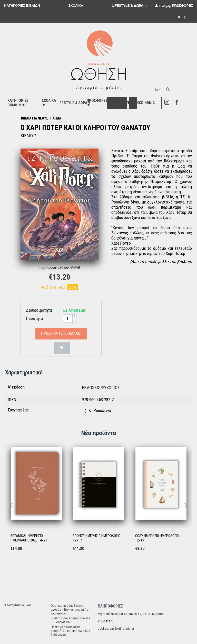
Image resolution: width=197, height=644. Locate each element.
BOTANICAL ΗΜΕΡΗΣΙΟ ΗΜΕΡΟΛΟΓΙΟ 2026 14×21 (29, 538)
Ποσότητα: (35, 318)
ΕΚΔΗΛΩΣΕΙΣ (121, 103)
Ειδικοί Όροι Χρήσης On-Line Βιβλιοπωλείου (70, 620)
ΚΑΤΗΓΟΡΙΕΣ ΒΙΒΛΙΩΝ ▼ (18, 103)
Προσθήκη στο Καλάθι (61, 333)
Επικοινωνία (144, 103)
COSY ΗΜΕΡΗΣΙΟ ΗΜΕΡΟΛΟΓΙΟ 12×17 (157, 538)
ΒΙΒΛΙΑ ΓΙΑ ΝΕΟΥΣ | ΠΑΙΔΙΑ (41, 118)
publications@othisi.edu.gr (116, 628)
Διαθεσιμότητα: (39, 310)
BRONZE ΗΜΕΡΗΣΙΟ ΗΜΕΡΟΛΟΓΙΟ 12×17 (97, 538)
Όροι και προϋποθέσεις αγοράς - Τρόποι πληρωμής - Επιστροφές (70, 609)
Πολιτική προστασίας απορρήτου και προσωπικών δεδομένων (70, 631)
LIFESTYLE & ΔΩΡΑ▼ (74, 103)
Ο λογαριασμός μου (17, 605)
